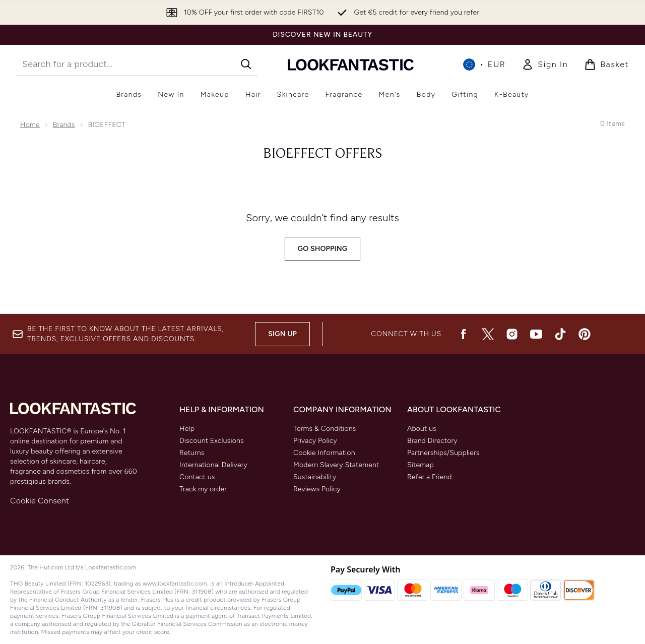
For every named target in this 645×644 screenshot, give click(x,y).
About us (422, 429)
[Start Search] (246, 64)
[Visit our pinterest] (585, 334)
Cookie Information (324, 453)
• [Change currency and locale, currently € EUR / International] (484, 65)
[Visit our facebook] (464, 334)
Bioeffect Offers (322, 154)
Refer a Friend (430, 477)
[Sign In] (545, 65)
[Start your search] (137, 64)
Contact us (197, 477)
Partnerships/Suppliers (443, 453)
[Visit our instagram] (512, 334)
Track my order (203, 489)
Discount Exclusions (212, 441)
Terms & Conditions (325, 429)
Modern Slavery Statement (336, 465)
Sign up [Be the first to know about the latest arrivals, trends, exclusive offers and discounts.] (282, 334)
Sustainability (315, 477)
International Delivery (213, 465)
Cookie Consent (40, 501)
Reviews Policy (317, 489)
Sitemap (421, 465)
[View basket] (606, 65)
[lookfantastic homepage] (351, 64)
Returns (192, 453)
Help (187, 429)
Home (30, 125)
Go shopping (323, 249)
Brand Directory (432, 441)
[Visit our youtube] (536, 334)
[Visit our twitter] (488, 334)
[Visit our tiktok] (560, 334)
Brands (64, 125)
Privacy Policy (315, 441)
